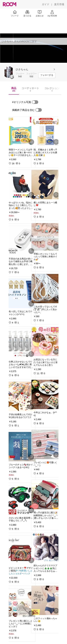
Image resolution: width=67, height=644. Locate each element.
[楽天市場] (59, 4)
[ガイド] (46, 4)
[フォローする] (47, 75)
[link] (21, 132)
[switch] (35, 102)
